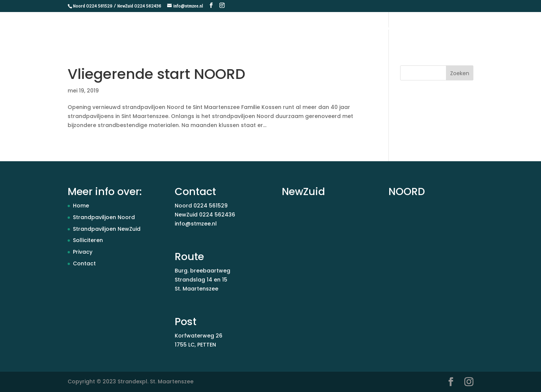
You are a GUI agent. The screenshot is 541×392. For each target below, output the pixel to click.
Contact (517, 28)
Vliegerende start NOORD (156, 74)
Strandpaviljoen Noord (104, 217)
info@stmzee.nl (196, 224)
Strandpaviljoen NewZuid (107, 229)
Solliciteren (88, 240)
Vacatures (481, 28)
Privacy (83, 252)
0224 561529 (211, 206)
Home (337, 28)
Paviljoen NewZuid (379, 28)
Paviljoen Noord (435, 28)
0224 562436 (217, 215)
